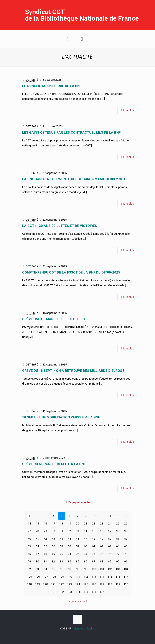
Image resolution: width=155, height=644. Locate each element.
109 (62, 577)
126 (94, 584)
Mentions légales (84, 628)
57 (61, 546)
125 (86, 584)
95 (53, 569)
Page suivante (78, 601)
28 (37, 531)
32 (69, 531)
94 (45, 569)
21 (86, 524)
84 (69, 561)
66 (29, 554)
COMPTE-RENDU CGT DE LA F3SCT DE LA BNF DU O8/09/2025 (71, 272)
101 (102, 569)
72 (77, 554)
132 (62, 592)
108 (54, 577)
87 (94, 561)
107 (45, 577)
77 (118, 554)
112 (86, 577)
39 (126, 531)
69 (53, 554)
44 (61, 539)
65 (126, 546)
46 (77, 539)
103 (118, 569)
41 (37, 539)
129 (118, 584)
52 (126, 539)
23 (102, 524)
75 (102, 554)
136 (94, 592)
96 (61, 569)
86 (86, 561)
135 (86, 592)
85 (77, 561)
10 (102, 516)
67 (37, 554)
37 (110, 531)
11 (110, 516)
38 (118, 531)
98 (77, 569)
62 (102, 546)
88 (102, 561)
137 (102, 592)
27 (29, 531)
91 (126, 561)
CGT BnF (31, 80)
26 (126, 524)
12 (118, 516)
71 (69, 554)
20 (77, 524)
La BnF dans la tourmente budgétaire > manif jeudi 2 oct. (74, 179)
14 (29, 524)
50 (110, 539)
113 (94, 577)
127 (102, 584)
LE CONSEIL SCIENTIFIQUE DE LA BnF (52, 86)
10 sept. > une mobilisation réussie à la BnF (61, 417)
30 (53, 531)
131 (54, 592)
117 (126, 577)
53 (29, 546)
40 (29, 539)
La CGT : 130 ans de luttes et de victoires (60, 226)
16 (45, 524)
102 (110, 569)
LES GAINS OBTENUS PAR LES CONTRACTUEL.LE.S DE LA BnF (71, 133)
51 (118, 539)
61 (94, 546)
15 (37, 524)
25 (118, 524)
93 (37, 569)
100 (94, 569)
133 (70, 592)
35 (94, 531)
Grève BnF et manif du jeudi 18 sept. (54, 319)
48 (94, 539)
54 (37, 546)
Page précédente (78, 502)
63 (110, 546)
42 (45, 539)
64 (118, 546)
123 (70, 584)
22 (94, 524)
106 (37, 577)
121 (54, 584)
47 (86, 539)
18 (61, 524)
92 (29, 569)
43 (53, 539)
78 (126, 554)
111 (78, 577)
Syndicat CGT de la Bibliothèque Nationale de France (82, 15)
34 (86, 531)
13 (126, 516)
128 (110, 584)
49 (102, 539)
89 (110, 561)
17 (53, 524)
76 (110, 554)
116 (118, 577)
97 (69, 569)
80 (37, 561)
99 (86, 569)
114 (102, 577)
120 (45, 584)
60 (86, 546)
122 (62, 584)
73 (86, 554)
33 (77, 531)
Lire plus (129, 110)
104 (126, 569)
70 (61, 554)
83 (61, 561)
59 (77, 546)
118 (29, 584)
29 (45, 531)
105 (29, 577)
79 (29, 561)
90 (118, 561)
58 (69, 546)
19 (69, 524)
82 (53, 561)
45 (69, 539)
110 (70, 577)
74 (94, 554)
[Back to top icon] (77, 619)
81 (45, 561)
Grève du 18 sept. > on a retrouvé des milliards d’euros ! (73, 371)
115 (110, 577)
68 (45, 554)
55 (45, 546)
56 (53, 546)
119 (37, 584)
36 (102, 531)
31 (61, 531)
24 (110, 524)
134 (78, 592)
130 (126, 584)
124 (78, 584)
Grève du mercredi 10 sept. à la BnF (54, 464)
